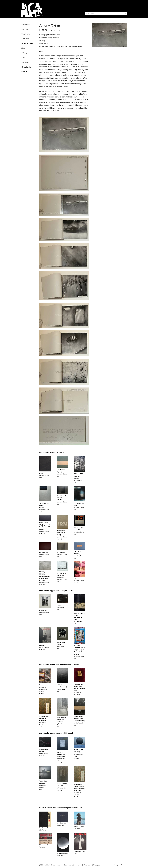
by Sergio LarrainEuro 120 (44, 647)
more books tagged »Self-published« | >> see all (59, 664)
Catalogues (25, 53)
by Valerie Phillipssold (79, 652)
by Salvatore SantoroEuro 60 (43, 689)
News (23, 58)
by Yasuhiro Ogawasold (44, 785)
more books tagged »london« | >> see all (56, 591)
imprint (59, 865)
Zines (23, 48)
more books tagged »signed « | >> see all (56, 733)
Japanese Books (27, 43)
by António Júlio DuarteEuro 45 (79, 754)
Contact (24, 72)
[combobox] (106, 14)
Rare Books (25, 39)
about (65, 865)
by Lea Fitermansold (61, 722)
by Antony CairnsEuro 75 (62, 577)
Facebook (86, 865)
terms (78, 865)
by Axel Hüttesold (60, 607)
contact (71, 865)
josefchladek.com (122, 865)
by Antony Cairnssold (44, 475)
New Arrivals (26, 25)
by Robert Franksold (44, 612)
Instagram (96, 865)
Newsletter (25, 62)
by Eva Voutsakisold (79, 721)
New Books (25, 29)
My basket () (26, 67)
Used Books (26, 34)
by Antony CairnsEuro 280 (45, 578)
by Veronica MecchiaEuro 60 (80, 791)
